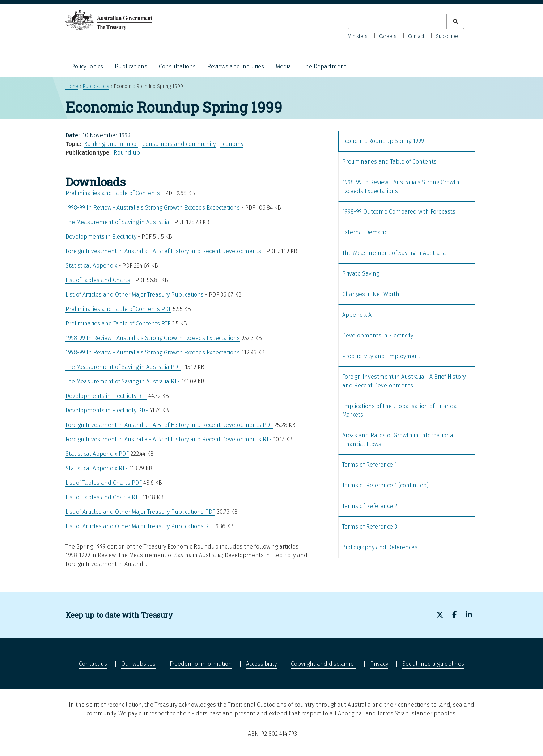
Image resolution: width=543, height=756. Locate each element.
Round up (127, 153)
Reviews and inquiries (236, 66)
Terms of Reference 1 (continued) (385, 485)
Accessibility (261, 664)
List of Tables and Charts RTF (103, 497)
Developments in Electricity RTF (106, 396)
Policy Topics (87, 66)
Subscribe (447, 36)
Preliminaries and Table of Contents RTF (118, 324)
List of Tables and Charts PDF (104, 483)
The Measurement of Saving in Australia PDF (123, 367)
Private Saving (361, 274)
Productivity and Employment (381, 356)
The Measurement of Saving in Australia (117, 222)
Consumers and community (179, 144)
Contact (416, 36)
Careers (388, 36)
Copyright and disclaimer (323, 664)
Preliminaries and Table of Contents (113, 193)
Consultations (177, 66)
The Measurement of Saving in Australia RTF (123, 381)
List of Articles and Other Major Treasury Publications (135, 295)
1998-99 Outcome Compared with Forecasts (399, 212)
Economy (232, 144)
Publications (131, 66)
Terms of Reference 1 (370, 465)
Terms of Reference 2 (370, 506)
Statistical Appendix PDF (97, 454)
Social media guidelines (433, 664)
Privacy (379, 664)
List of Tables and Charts (98, 280)
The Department (324, 66)
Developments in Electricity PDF (107, 410)
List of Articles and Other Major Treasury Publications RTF (140, 526)
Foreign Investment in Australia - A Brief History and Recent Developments (163, 251)
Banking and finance (111, 144)
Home (72, 86)
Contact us (93, 664)
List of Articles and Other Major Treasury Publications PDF (140, 512)
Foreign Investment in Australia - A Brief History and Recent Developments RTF (169, 439)
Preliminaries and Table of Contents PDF (118, 309)
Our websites (138, 664)
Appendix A (357, 315)
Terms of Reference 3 (370, 527)
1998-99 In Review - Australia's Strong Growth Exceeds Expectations (153, 208)
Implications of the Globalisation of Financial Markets (400, 410)
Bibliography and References (380, 547)
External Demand (365, 232)
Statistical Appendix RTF (97, 468)
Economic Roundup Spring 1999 (383, 141)
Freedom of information (201, 664)
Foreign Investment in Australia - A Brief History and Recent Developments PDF (169, 425)
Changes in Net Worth (371, 294)
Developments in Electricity (101, 237)
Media (283, 66)
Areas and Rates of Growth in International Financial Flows (399, 440)
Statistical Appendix (91, 266)
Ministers (358, 36)
